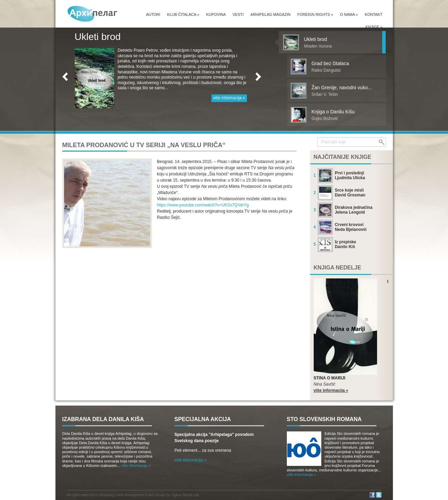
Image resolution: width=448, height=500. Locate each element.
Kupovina (216, 14)
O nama (349, 14)
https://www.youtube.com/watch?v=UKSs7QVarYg (203, 205)
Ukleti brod (98, 37)
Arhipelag (107, 495)
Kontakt (373, 14)
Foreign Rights (315, 14)
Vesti (238, 14)
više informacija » (229, 98)
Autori (153, 14)
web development (131, 495)
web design (157, 495)
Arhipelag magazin (270, 14)
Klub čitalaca (183, 14)
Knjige (374, 27)
